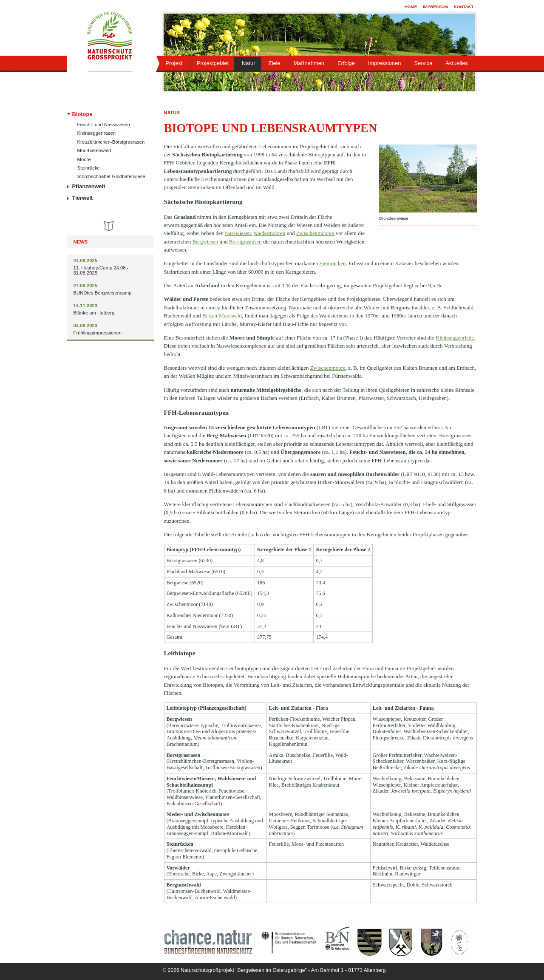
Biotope (82, 114)
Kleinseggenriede (455, 338)
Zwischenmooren (315, 233)
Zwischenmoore (328, 368)
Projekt (174, 63)
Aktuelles (456, 63)
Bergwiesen (205, 242)
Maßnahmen (309, 63)
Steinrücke (89, 168)
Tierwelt (83, 198)
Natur (249, 63)
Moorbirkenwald (94, 150)
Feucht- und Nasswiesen (104, 125)
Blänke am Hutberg (94, 313)
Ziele (275, 63)
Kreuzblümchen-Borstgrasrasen (111, 142)
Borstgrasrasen (245, 242)
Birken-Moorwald (222, 316)
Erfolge (346, 63)
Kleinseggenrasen (96, 133)
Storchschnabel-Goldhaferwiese (111, 176)
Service (423, 63)
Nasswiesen (238, 233)
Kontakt (464, 7)
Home (411, 7)
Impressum (435, 7)
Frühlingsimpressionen (98, 333)
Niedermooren (270, 233)
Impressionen (384, 63)
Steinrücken (333, 263)
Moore (84, 159)
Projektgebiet (213, 63)
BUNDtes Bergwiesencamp (103, 293)
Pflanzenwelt (89, 186)
